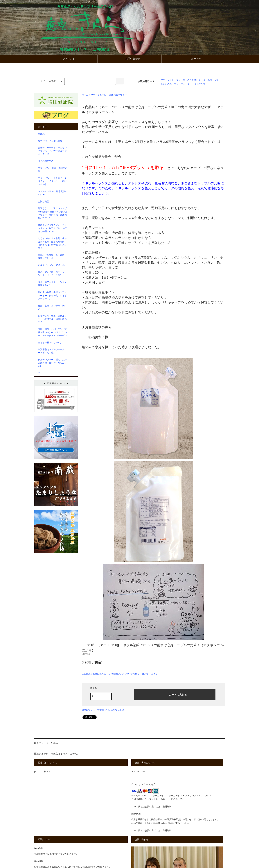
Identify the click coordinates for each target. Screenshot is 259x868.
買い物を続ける (150, 674)
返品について (88, 710)
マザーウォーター (183, 84)
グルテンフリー (202, 84)
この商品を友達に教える (94, 674)
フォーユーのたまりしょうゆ (191, 80)
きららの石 (166, 84)
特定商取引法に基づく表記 (111, 710)
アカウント (66, 58)
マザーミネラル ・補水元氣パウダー (109, 95)
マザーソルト (167, 80)
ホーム (85, 95)
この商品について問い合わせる (124, 674)
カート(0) (193, 58)
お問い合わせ (129, 58)
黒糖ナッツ (213, 80)
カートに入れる (175, 694)
